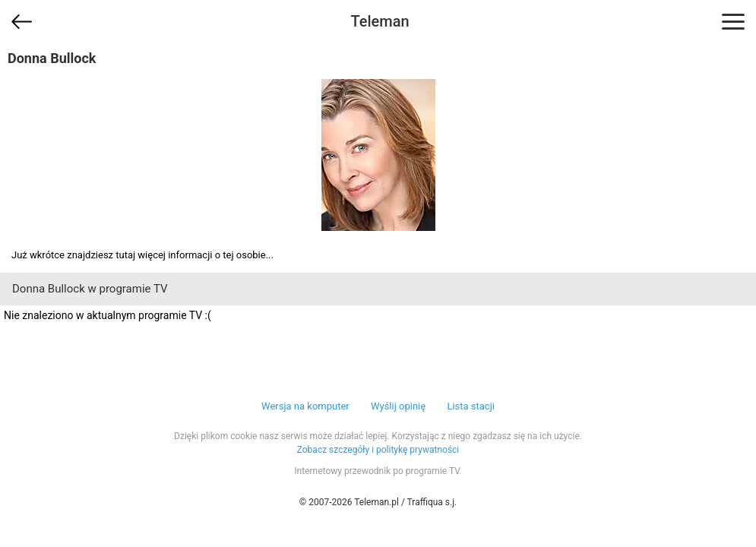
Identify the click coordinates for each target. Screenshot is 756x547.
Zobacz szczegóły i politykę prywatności (378, 450)
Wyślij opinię (398, 406)
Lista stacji (471, 406)
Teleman (380, 21)
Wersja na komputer (305, 406)
